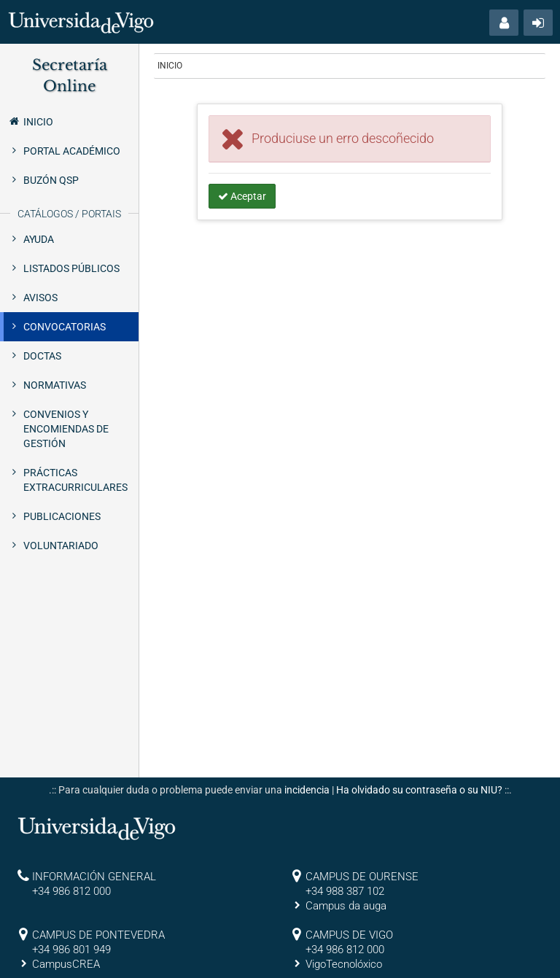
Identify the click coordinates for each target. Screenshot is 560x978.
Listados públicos (71, 268)
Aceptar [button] (242, 196)
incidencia (307, 790)
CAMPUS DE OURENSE (362, 877)
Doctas (42, 356)
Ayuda (39, 239)
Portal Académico (72, 151)
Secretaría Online (70, 75)
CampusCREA (66, 964)
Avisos (40, 298)
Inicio (30, 121)
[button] (504, 23)
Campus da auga (346, 906)
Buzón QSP (51, 180)
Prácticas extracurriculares (75, 480)
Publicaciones (62, 516)
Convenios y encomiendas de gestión (66, 429)
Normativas (55, 385)
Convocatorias (65, 327)
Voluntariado (61, 546)
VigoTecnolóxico (344, 964)
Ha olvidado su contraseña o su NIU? (419, 790)
